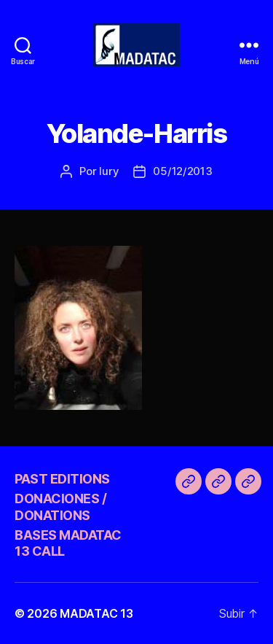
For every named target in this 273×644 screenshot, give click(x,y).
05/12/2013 (182, 171)
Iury (109, 171)
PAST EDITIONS (62, 479)
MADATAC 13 (96, 613)
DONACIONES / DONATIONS (60, 507)
